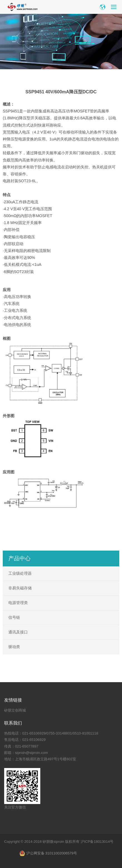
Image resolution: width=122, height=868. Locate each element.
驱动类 (14, 647)
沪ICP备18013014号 (97, 842)
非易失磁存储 (20, 588)
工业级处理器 (20, 573)
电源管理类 (18, 603)
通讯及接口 (18, 632)
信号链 (14, 617)
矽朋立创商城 (15, 710)
